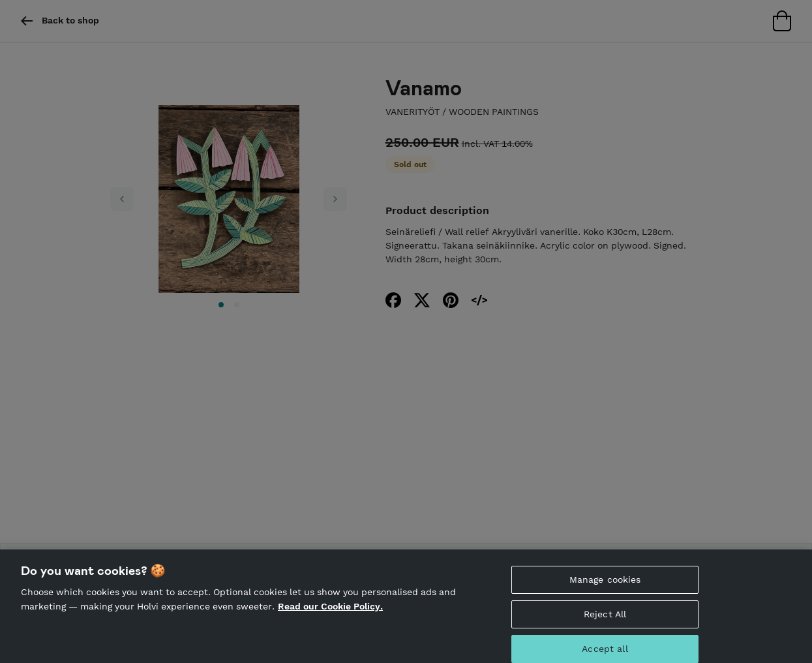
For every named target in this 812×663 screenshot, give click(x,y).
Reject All (605, 622)
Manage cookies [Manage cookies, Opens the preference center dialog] (605, 587)
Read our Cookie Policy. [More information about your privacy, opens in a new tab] (330, 613)
